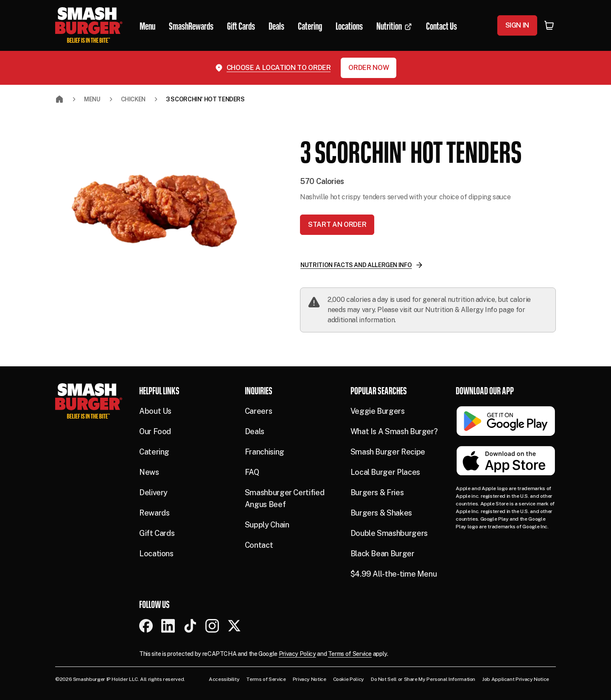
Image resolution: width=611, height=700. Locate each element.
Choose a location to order (279, 68)
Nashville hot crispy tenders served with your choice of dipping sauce (405, 197)
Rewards (154, 513)
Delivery (153, 492)
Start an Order (337, 225)
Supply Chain (267, 525)
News (149, 472)
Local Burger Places (385, 472)
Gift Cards (157, 533)
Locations (156, 554)
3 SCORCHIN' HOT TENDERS (205, 99)
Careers (258, 411)
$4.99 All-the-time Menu (394, 574)
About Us (155, 411)
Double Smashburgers (389, 533)
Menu (92, 99)
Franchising (265, 452)
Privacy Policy (297, 654)
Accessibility (224, 679)
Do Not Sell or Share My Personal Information (423, 679)
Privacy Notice (310, 679)
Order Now (369, 68)
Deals (255, 431)
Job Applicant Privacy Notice (516, 679)
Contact (259, 545)
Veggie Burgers (378, 411)
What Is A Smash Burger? (394, 431)
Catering (154, 452)
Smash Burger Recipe (388, 452)
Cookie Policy (349, 679)
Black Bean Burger (383, 554)
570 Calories (322, 181)
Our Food (155, 431)
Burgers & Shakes (381, 513)
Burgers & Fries (377, 492)
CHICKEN (133, 99)
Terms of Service (350, 654)
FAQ (252, 472)
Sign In (517, 25)
